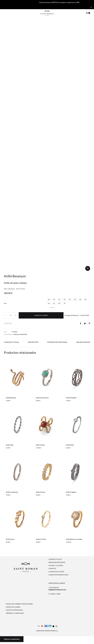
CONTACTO (52, 568)
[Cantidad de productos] (11, 315)
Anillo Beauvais (11, 398)
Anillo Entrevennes (42, 398)
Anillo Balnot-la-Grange (74, 539)
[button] (49, 299)
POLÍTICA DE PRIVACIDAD (14, 610)
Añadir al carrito (41, 315)
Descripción (33, 342)
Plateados (23, 334)
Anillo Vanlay (40, 445)
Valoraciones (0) (83, 342)
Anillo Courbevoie (12, 492)
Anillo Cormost (41, 539)
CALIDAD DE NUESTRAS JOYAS (58, 575)
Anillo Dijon (70, 445)
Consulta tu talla (11, 342)
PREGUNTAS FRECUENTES (57, 562)
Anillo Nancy (10, 539)
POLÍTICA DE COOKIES (13, 607)
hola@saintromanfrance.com (57, 590)
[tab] (11, 343)
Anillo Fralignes (71, 492)
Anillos (16, 334)
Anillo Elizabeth (71, 398)
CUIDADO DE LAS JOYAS (56, 572)
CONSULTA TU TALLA (55, 559)
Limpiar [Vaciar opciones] (52, 307)
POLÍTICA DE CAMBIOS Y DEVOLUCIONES (19, 604)
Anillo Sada (10, 445)
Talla (5, 303)
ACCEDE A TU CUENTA (56, 565)
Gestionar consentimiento (12, 639)
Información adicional (57, 342)
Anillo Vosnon (41, 492)
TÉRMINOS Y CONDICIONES (15, 613)
